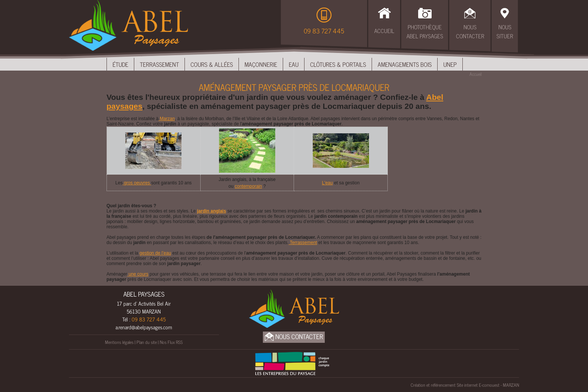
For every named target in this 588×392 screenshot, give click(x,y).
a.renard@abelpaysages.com (144, 327)
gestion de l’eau (155, 253)
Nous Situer (505, 32)
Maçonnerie (261, 64)
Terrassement (159, 64)
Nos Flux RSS (171, 342)
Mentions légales (119, 342)
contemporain (248, 186)
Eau (294, 64)
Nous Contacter (470, 32)
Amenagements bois (405, 64)
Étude (120, 64)
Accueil (384, 31)
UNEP (450, 64)
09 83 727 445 (324, 31)
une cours (138, 274)
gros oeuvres (137, 183)
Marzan (167, 119)
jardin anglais (211, 211)
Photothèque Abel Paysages (425, 32)
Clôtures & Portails (338, 64)
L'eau (327, 183)
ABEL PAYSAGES (144, 294)
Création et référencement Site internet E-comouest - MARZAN (465, 385)
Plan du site (147, 342)
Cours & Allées (212, 64)
